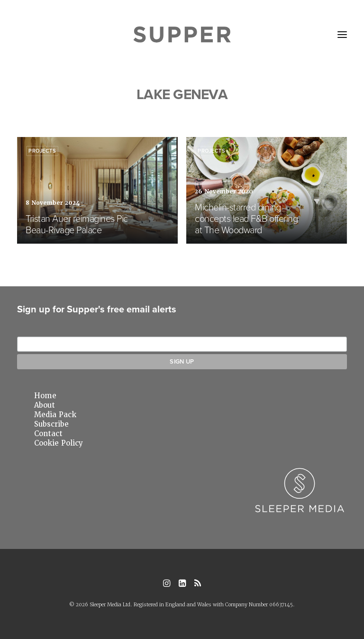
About (45, 405)
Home (45, 396)
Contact (48, 434)
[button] (342, 35)
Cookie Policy (59, 443)
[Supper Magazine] (182, 35)
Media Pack (55, 415)
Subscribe (51, 424)
